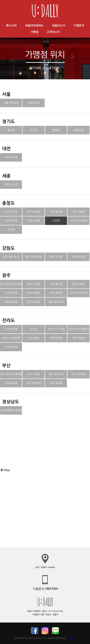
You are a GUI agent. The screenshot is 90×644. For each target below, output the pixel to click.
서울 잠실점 (33, 103)
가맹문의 (79, 25)
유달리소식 (58, 25)
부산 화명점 (11, 383)
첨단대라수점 (56, 302)
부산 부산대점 (56, 374)
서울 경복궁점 (11, 103)
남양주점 (78, 130)
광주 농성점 (33, 302)
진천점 (11, 230)
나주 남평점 (11, 347)
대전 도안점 (11, 157)
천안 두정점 (11, 221)
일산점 (11, 130)
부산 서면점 (33, 374)
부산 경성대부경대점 (11, 374)
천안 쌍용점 (78, 212)
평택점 (56, 130)
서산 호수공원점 (78, 221)
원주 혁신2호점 (33, 257)
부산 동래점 (56, 383)
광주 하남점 (11, 293)
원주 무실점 (78, 257)
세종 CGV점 (11, 185)
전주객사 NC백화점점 (79, 333)
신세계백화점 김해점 (11, 410)
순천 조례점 (11, 329)
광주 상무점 (33, 284)
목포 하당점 (78, 338)
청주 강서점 (11, 212)
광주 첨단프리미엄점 (11, 284)
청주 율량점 (56, 212)
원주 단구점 (56, 257)
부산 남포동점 (79, 374)
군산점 (34, 329)
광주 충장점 (56, 284)
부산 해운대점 (34, 383)
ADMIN (72, 638)
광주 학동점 (33, 293)
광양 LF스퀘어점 (11, 338)
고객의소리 (53, 32)
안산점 (34, 130)
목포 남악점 (56, 338)
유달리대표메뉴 (34, 25)
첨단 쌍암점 (11, 302)
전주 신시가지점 (56, 329)
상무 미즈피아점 (78, 293)
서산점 (56, 221)
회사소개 (11, 25)
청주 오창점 (33, 212)
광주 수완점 (78, 284)
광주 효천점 (56, 293)
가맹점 (34, 32)
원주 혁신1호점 (11, 257)
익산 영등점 (33, 338)
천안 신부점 (33, 221)
